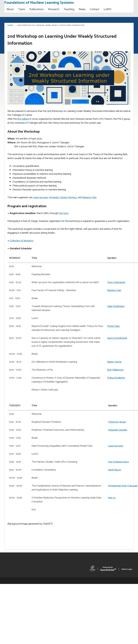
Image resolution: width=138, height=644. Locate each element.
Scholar (108, 569)
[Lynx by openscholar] (95, 569)
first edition (23, 119)
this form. (64, 213)
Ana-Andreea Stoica (118, 462)
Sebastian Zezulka (118, 430)
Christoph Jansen (117, 422)
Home (10, 25)
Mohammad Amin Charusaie (123, 486)
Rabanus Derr (90, 197)
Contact (95, 9)
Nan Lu (112, 498)
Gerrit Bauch (115, 470)
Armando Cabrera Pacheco (63, 197)
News (82, 9)
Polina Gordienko (116, 378)
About (10, 9)
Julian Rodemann (116, 306)
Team (22, 9)
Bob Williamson (115, 370)
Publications (37, 9)
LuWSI (107, 9)
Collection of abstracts (22, 241)
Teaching (69, 9)
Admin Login (127, 569)
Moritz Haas (113, 326)
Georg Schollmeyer (117, 338)
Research (54, 9)
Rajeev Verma (114, 362)
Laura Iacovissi (41, 197)
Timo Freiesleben (116, 282)
